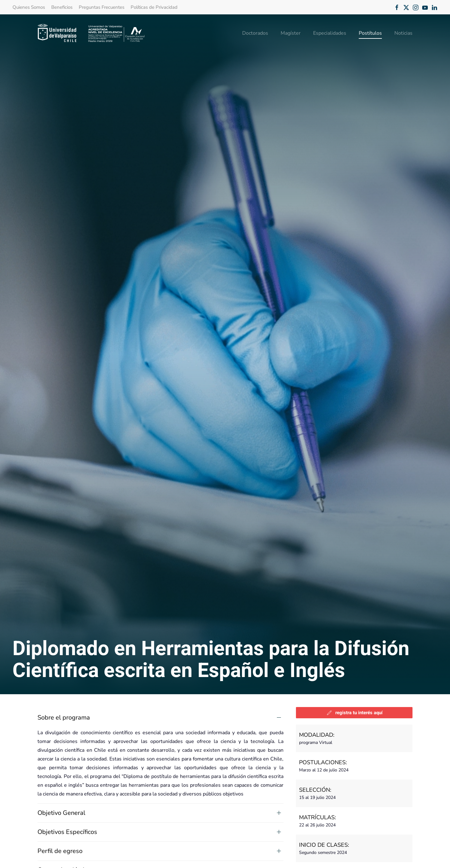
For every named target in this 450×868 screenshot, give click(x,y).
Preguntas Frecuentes (102, 7)
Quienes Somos (29, 7)
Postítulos (370, 33)
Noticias (403, 33)
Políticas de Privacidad (154, 7)
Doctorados (255, 33)
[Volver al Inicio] (91, 33)
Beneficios (62, 7)
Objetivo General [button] (61, 813)
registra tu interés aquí (354, 713)
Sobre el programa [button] (64, 717)
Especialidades (330, 33)
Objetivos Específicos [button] (67, 832)
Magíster (291, 33)
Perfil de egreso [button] (60, 851)
